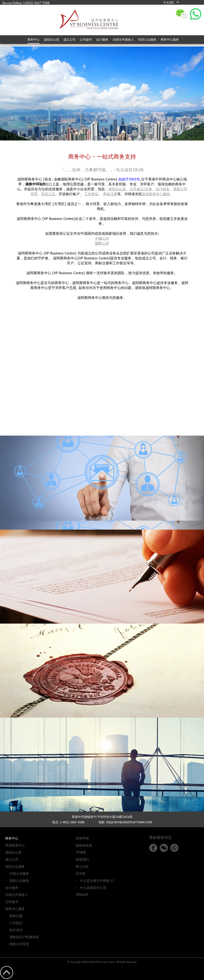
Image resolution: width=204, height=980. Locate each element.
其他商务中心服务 (156, 194)
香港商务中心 (15, 845)
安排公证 (48, 194)
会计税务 (162, 189)
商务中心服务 (15, 909)
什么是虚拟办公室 (93, 888)
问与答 (81, 873)
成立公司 (12, 859)
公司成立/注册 (141, 189)
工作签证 (91, 194)
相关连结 (16, 930)
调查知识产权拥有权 (24, 937)
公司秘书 (12, 902)
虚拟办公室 (117, 189)
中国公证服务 (19, 873)
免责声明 (82, 838)
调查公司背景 (19, 944)
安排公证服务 (15, 866)
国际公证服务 (19, 880)
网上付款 (82, 866)
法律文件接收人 (17, 895)
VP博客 (81, 852)
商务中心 (12, 838)
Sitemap (82, 895)
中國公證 (102, 238)
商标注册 (110, 194)
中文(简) (169, 2)
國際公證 (102, 243)
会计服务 (12, 888)
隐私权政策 (84, 845)
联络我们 (82, 859)
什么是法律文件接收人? (97, 880)
